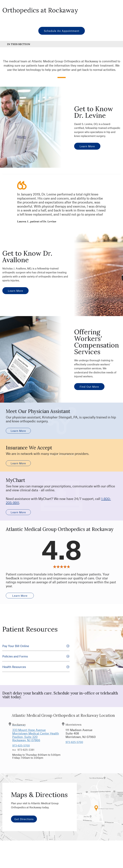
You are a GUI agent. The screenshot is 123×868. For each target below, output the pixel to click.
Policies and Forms (36, 662)
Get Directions (24, 825)
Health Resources (36, 673)
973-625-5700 (21, 751)
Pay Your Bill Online (36, 652)
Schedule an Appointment (62, 31)
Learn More (87, 146)
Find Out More (89, 387)
